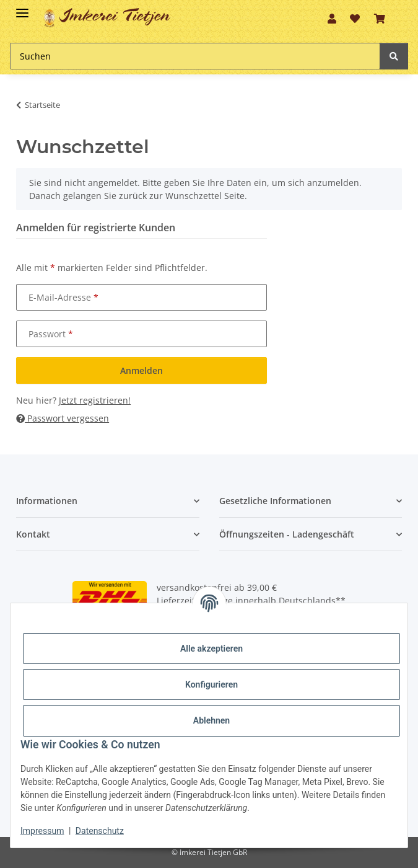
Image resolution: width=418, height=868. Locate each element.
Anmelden (142, 370)
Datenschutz (100, 831)
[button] (332, 19)
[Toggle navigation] (22, 8)
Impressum (42, 831)
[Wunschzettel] (355, 19)
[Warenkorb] (380, 19)
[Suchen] (195, 56)
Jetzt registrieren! (95, 400)
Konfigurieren (211, 684)
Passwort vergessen (63, 418)
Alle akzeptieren (211, 649)
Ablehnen (211, 720)
